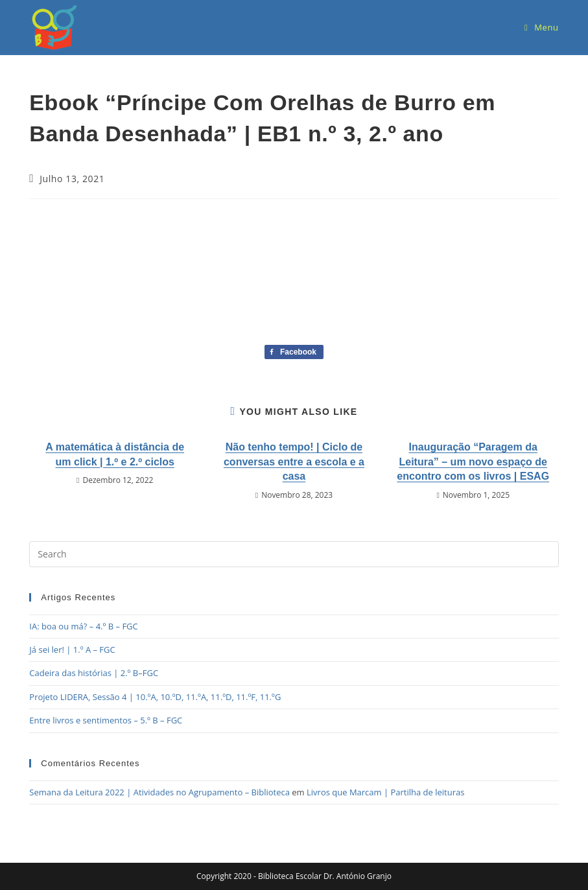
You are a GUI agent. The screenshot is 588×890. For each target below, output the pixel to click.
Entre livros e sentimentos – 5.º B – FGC (106, 720)
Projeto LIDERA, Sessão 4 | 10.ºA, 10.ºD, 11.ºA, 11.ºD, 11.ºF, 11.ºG (155, 697)
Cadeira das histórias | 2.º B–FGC (94, 673)
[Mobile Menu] (542, 27)
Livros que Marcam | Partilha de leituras (385, 792)
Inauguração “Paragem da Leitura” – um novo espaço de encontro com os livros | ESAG (473, 462)
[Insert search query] (294, 554)
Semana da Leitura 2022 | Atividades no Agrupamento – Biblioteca (159, 792)
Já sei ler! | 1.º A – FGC (72, 650)
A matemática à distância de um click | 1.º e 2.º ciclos (115, 454)
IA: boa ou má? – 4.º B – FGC (83, 626)
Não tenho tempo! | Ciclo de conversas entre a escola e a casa (294, 462)
